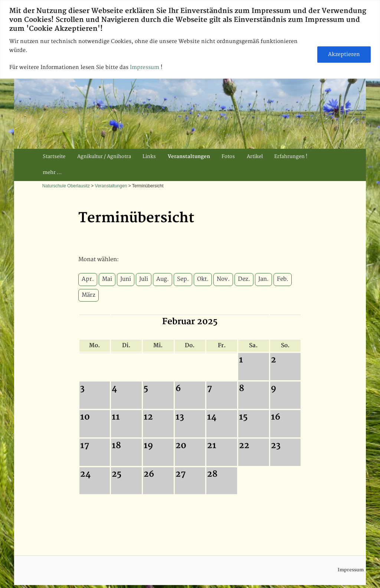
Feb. (283, 279)
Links (149, 157)
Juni (126, 279)
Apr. (88, 279)
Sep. (183, 279)
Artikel (255, 157)
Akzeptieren (344, 54)
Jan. (263, 279)
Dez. (244, 279)
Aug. (163, 279)
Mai (107, 279)
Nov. (223, 279)
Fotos (228, 157)
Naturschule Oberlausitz (66, 186)
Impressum (145, 67)
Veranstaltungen (189, 157)
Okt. (203, 279)
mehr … (52, 173)
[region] (190, 39)
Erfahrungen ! (291, 157)
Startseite (54, 157)
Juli (144, 279)
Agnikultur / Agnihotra (104, 157)
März (89, 295)
